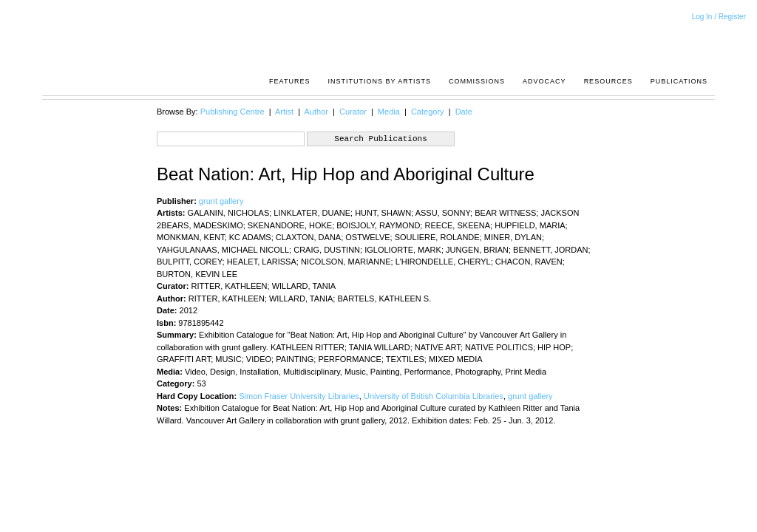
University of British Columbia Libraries (434, 396)
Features (289, 81)
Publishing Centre (232, 112)
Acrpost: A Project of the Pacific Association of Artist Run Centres (700, 41)
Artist (284, 112)
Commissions (477, 81)
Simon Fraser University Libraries (299, 396)
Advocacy (544, 81)
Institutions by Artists (379, 81)
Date (464, 112)
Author (316, 112)
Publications (679, 81)
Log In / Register (719, 17)
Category (428, 112)
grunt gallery (221, 201)
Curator (353, 112)
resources (608, 81)
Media (389, 112)
